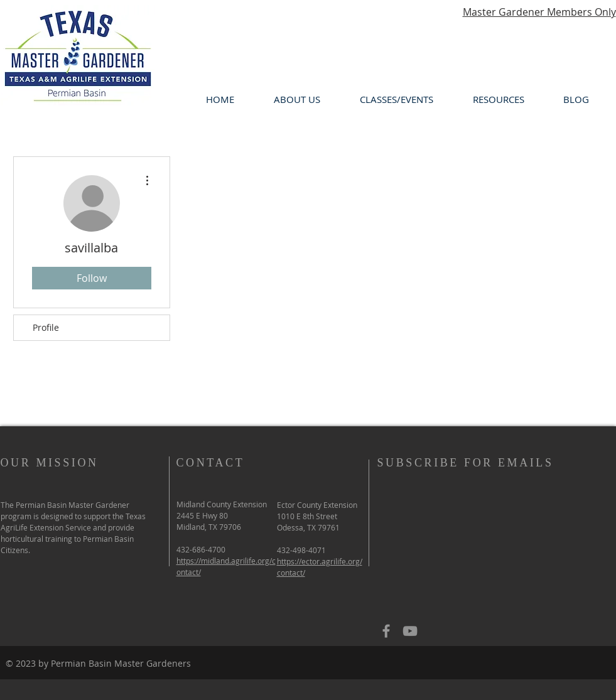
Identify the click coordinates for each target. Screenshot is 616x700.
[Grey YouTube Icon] (410, 631)
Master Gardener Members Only (539, 12)
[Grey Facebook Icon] (386, 631)
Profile (46, 327)
